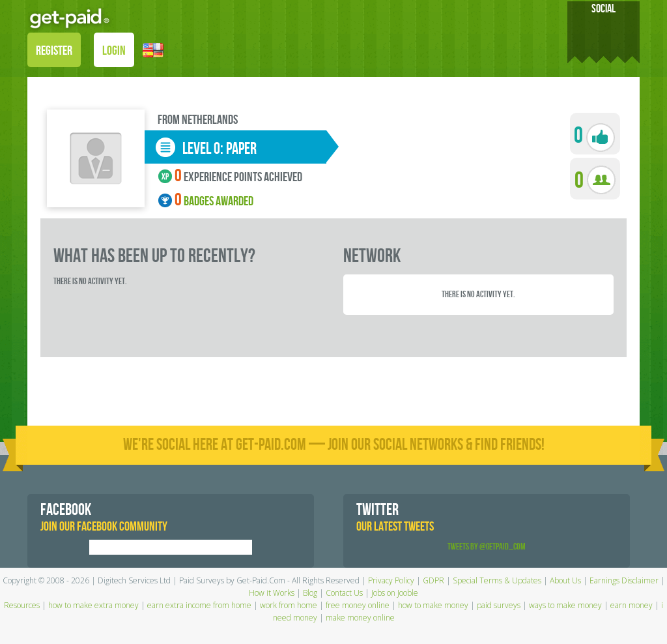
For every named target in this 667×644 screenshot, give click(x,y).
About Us (565, 580)
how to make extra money (93, 605)
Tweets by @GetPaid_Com (487, 547)
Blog (310, 593)
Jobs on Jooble (395, 593)
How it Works (272, 593)
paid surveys (499, 605)
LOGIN (114, 51)
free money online (358, 605)
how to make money (433, 605)
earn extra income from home (199, 605)
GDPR (433, 580)
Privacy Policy (391, 580)
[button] (153, 49)
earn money (632, 605)
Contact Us (344, 593)
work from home (289, 605)
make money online (360, 618)
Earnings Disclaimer (624, 580)
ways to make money (565, 605)
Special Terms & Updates (497, 580)
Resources (22, 605)
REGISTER (54, 51)
